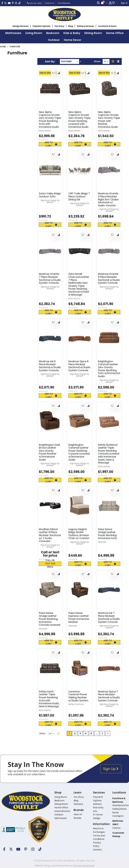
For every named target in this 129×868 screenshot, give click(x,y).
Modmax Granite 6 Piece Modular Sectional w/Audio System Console (109, 278)
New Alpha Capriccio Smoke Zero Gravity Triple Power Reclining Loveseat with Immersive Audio (79, 120)
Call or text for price (50, 564)
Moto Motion (45, 131)
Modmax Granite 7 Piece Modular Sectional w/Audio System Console (50, 278)
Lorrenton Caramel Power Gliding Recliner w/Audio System (78, 696)
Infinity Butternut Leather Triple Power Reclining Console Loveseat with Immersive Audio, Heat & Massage (109, 454)
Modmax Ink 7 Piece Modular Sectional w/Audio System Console (109, 617)
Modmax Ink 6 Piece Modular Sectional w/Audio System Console (50, 366)
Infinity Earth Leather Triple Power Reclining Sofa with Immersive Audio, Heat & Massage (49, 699)
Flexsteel (102, 542)
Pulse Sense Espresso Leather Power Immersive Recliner (79, 617)
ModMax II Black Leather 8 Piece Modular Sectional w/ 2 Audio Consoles (50, 535)
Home (3, 47)
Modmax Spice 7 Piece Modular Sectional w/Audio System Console (109, 696)
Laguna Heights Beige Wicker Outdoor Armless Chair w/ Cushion (79, 534)
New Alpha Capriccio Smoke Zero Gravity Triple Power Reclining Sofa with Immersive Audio (50, 120)
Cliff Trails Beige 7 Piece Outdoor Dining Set (79, 196)
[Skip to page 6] (97, 733)
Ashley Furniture (76, 704)
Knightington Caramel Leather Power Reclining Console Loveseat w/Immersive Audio (79, 452)
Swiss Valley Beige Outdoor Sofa (50, 195)
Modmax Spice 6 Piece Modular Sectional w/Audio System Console (79, 366)
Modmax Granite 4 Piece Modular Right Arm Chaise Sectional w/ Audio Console (108, 199)
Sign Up (111, 769)
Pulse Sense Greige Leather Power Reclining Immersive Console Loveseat (50, 619)
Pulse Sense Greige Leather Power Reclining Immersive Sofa (107, 534)
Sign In (124, 3)
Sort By (50, 61)
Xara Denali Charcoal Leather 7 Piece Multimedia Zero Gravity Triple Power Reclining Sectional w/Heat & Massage (79, 284)
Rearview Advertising (84, 866)
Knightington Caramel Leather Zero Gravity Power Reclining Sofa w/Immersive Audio (109, 369)
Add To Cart (51, 144)
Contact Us (50, 3)
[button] (53, 73)
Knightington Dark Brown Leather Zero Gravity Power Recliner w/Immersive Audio (49, 452)
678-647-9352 (34, 3)
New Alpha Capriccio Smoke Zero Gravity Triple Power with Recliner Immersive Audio (109, 120)
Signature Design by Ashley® (50, 201)
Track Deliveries (64, 3)
